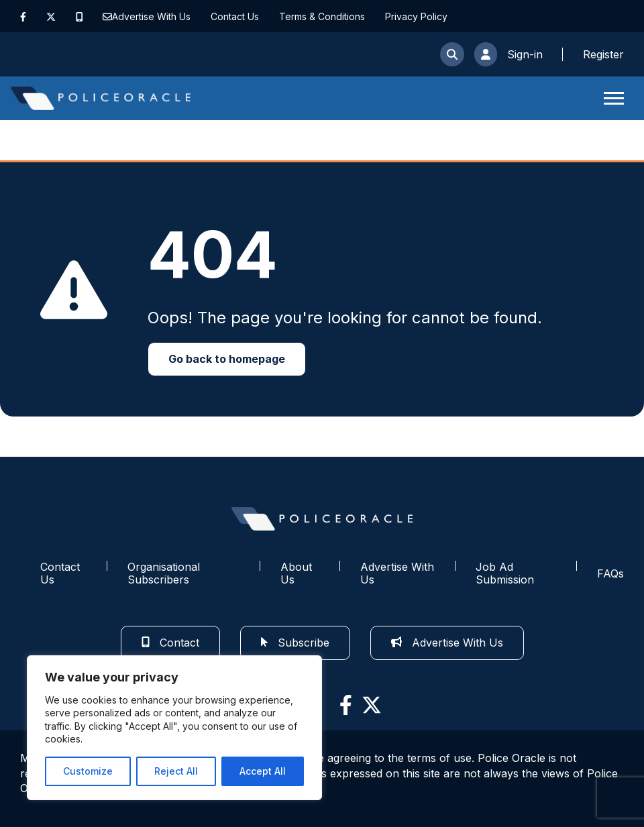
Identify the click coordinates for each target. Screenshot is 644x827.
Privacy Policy (416, 16)
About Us (296, 573)
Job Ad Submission (505, 573)
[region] (174, 728)
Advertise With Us (151, 16)
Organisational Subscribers (164, 573)
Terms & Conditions (322, 16)
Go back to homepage (227, 359)
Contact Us (235, 16)
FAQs (610, 573)
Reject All (176, 771)
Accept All (263, 771)
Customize (88, 771)
